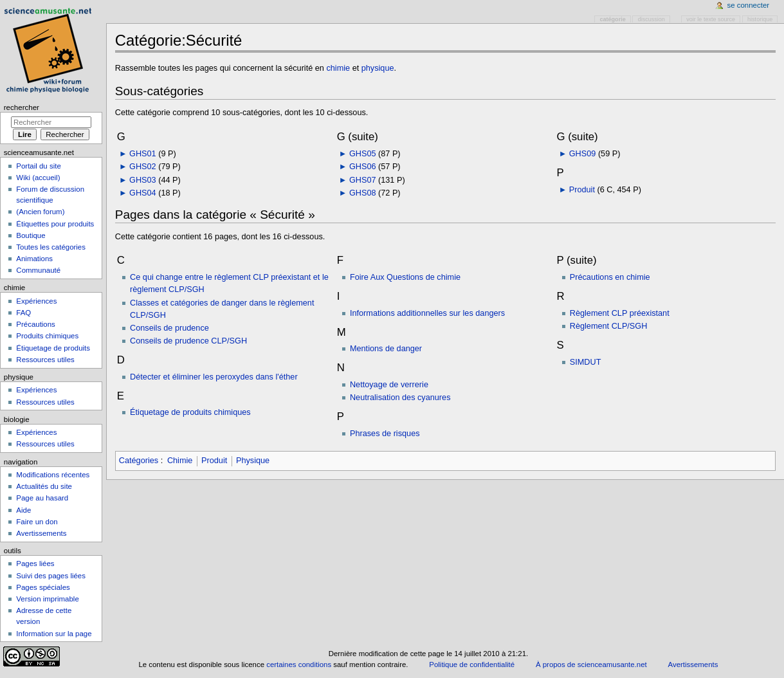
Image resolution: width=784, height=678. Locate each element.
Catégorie (613, 19)
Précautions (35, 324)
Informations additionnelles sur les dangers (427, 313)
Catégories (139, 461)
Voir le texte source (711, 19)
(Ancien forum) (40, 212)
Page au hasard (42, 498)
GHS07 (363, 180)
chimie (338, 68)
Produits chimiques (47, 336)
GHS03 (143, 180)
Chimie (180, 461)
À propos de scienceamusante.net (591, 664)
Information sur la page (54, 634)
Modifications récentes (53, 475)
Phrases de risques (385, 434)
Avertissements (41, 533)
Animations (34, 259)
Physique (253, 461)
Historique (760, 19)
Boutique (31, 235)
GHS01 (143, 154)
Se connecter (749, 5)
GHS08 (363, 193)
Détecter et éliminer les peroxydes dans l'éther (214, 377)
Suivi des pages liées (51, 576)
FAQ (23, 313)
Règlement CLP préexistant (620, 313)
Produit (582, 190)
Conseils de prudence (169, 328)
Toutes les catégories (51, 247)
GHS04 (143, 193)
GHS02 (143, 167)
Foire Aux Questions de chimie (405, 277)
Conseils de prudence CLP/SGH (188, 341)
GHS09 (583, 154)
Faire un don (37, 522)
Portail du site (38, 166)
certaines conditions (299, 664)
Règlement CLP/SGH (609, 326)
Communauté (38, 270)
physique (378, 68)
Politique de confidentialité (472, 664)
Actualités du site (44, 486)
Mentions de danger (386, 349)
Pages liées (35, 563)
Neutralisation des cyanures (400, 398)
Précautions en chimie (610, 277)
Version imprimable (47, 599)
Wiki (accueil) (38, 178)
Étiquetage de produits (53, 348)
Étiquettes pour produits (55, 224)
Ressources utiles (45, 360)
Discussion (652, 19)
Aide (23, 510)
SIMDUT (586, 362)
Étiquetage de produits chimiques (190, 412)
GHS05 (363, 154)
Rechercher (22, 107)
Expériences (36, 301)
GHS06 (363, 167)
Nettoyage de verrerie (389, 385)
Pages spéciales (43, 587)
